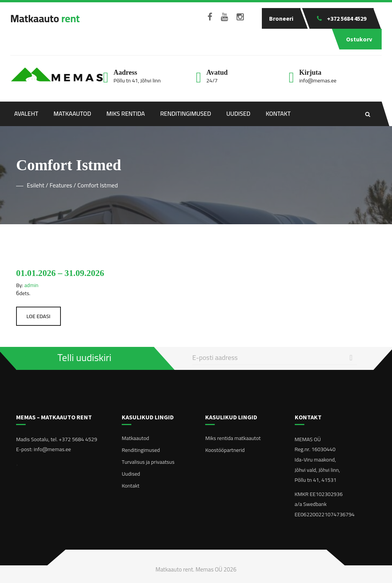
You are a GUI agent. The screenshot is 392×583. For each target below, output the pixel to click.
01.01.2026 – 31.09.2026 (60, 273)
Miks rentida (126, 113)
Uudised (238, 113)
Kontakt (278, 113)
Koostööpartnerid (225, 450)
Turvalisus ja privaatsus (148, 462)
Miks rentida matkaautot (233, 438)
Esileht (36, 185)
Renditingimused (185, 113)
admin (32, 285)
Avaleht (26, 113)
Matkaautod (72, 113)
